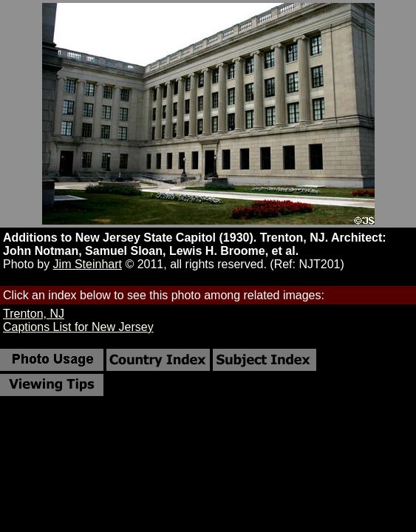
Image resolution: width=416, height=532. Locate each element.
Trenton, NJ (34, 314)
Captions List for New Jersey (78, 327)
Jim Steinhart (88, 264)
